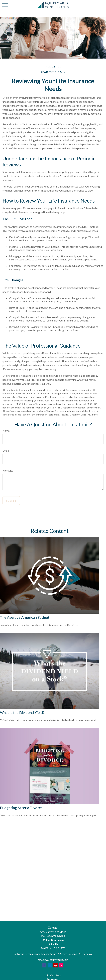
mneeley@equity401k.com (53, 960)
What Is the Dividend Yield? (22, 712)
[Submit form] (11, 501)
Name (6, 431)
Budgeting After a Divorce (21, 808)
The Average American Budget (25, 617)
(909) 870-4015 (57, 932)
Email (6, 451)
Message (8, 470)
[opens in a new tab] (44, 965)
